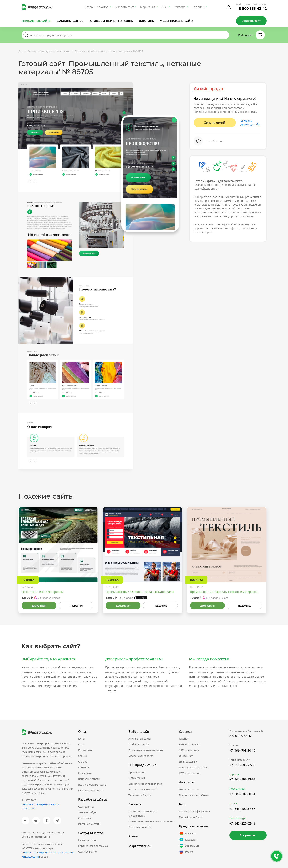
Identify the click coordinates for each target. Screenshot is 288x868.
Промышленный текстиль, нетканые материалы (140, 592)
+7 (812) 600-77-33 (242, 765)
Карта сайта (28, 808)
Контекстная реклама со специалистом (143, 813)
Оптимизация (137, 778)
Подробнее (76, 606)
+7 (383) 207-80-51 (242, 794)
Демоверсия (39, 606)
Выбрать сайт (124, 7)
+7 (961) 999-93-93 (242, 779)
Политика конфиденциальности (40, 804)
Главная (184, 739)
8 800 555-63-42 (253, 9)
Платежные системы (90, 790)
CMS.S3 (82, 756)
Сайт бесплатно (87, 852)
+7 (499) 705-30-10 (242, 751)
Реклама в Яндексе (190, 744)
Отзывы (83, 762)
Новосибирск (237, 789)
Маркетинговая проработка (145, 784)
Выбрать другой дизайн (250, 123)
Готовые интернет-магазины (111, 21)
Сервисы (198, 7)
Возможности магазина (92, 785)
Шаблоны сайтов (70, 21)
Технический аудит (140, 795)
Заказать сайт (251, 21)
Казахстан (188, 840)
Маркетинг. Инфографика (194, 811)
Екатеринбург (238, 818)
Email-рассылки (188, 762)
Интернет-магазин (89, 824)
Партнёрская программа (93, 846)
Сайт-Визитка (86, 807)
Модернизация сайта (177, 21)
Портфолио (85, 750)
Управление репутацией (143, 789)
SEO (164, 7)
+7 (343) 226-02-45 (242, 823)
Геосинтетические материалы (42, 592)
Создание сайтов (97, 7)
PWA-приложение (189, 773)
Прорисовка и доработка (194, 795)
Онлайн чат (186, 756)
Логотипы (147, 21)
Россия (186, 852)
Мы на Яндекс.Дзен (190, 817)
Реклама (180, 7)
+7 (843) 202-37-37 (242, 809)
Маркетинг (148, 7)
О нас (81, 744)
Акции (133, 836)
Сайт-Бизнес (85, 818)
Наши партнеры (88, 840)
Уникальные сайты (36, 21)
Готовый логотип (189, 789)
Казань (234, 803)
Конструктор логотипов (193, 767)
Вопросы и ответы (89, 779)
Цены (82, 739)
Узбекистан (189, 846)
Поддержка (85, 773)
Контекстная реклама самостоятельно (151, 821)
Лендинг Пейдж (87, 812)
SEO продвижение (142, 765)
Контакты (84, 767)
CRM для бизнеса (189, 750)
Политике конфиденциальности (40, 852)
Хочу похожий (215, 123)
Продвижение (137, 772)
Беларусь (188, 833)
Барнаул (234, 775)
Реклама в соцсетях (140, 827)
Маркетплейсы (140, 846)
